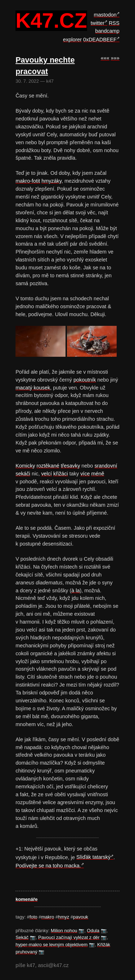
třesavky (71, 466)
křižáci (61, 474)
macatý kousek (33, 388)
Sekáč (22, 937)
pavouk (81, 917)
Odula (93, 931)
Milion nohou (64, 931)
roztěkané (48, 466)
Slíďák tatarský (93, 857)
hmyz (64, 917)
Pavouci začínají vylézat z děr (69, 937)
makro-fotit (28, 181)
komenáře (26, 899)
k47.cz (51, 21)
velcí (46, 474)
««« (105, 58)
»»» (115, 58)
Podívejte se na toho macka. (48, 866)
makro (48, 917)
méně (98, 474)
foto (33, 917)
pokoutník (85, 380)
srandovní (106, 466)
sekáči (23, 474)
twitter (98, 23)
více (85, 474)
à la (75, 591)
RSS (114, 23)
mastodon (105, 15)
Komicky (25, 466)
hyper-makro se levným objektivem (51, 945)
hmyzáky (51, 181)
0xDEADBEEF (100, 40)
